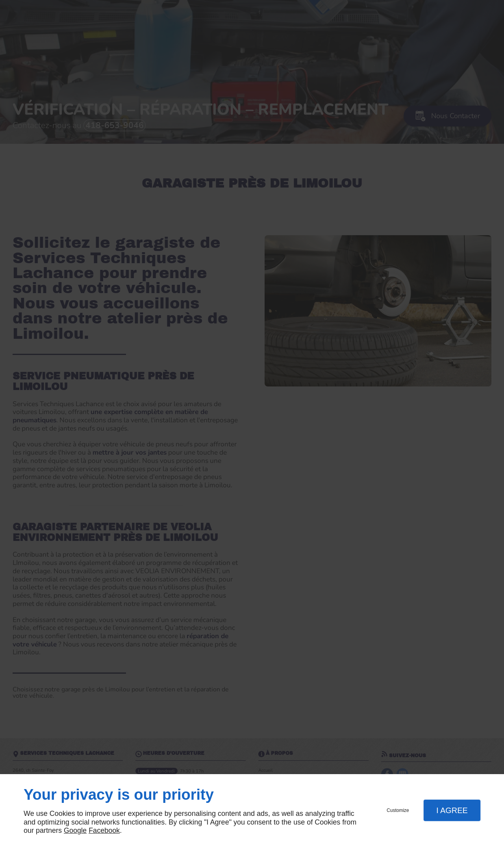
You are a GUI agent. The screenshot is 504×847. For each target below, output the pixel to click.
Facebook (104, 830)
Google (75, 830)
